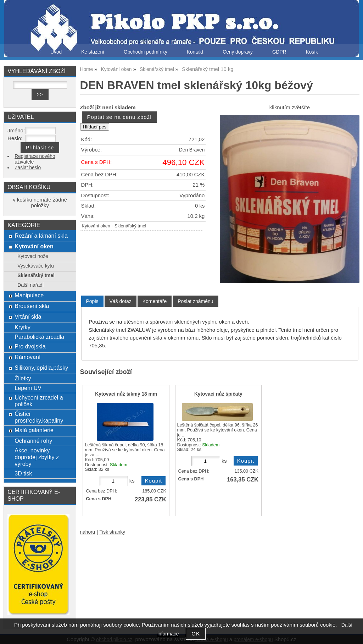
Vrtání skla (28, 317)
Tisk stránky (112, 532)
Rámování (27, 357)
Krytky (23, 327)
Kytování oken (96, 226)
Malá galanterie (34, 430)
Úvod (56, 52)
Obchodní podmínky (146, 52)
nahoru (88, 532)
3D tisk (23, 473)
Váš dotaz (121, 301)
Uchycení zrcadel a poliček (39, 401)
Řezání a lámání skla (41, 236)
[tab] (92, 301)
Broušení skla (32, 306)
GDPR (279, 52)
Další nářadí (30, 285)
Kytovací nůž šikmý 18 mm (126, 394)
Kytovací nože (33, 256)
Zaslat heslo (28, 168)
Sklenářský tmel (130, 226)
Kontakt (195, 52)
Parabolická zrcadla (39, 337)
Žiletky (23, 378)
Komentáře (155, 301)
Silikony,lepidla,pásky (41, 368)
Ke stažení (93, 52)
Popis (92, 301)
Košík (312, 52)
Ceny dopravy (238, 52)
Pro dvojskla (30, 346)
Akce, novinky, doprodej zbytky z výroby (37, 457)
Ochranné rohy (33, 441)
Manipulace (29, 295)
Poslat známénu (195, 301)
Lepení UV (28, 388)
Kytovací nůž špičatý (218, 394)
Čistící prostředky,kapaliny (39, 417)
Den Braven (192, 150)
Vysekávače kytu (35, 266)
